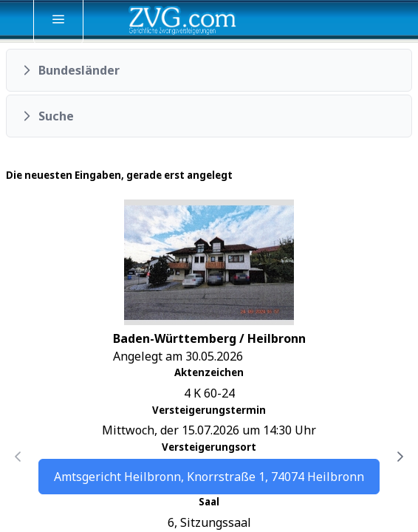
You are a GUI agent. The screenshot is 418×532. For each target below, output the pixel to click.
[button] (209, 70)
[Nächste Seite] (400, 457)
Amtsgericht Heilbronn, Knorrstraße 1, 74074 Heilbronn (209, 477)
